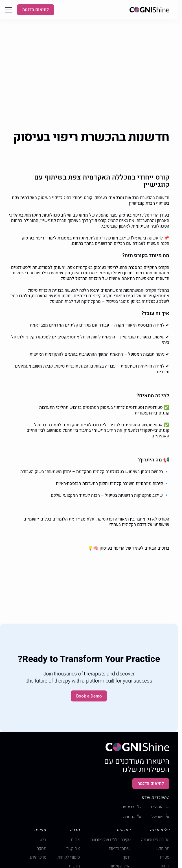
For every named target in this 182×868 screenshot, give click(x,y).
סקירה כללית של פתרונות (110, 840)
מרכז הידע (38, 858)
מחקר (41, 849)
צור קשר (73, 849)
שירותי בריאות (120, 849)
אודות (75, 840)
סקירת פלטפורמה (155, 840)
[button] (8, 10)
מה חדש (163, 849)
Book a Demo (89, 696)
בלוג (43, 840)
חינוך (127, 858)
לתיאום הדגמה (36, 10)
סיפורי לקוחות (69, 858)
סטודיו (165, 858)
